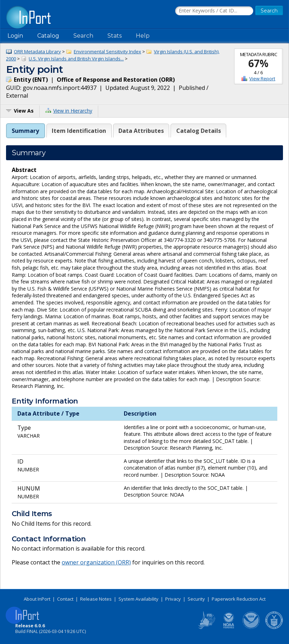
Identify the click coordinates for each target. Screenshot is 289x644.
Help (143, 36)
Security (196, 599)
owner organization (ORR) (96, 562)
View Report (262, 79)
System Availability (138, 599)
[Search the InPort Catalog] (214, 11)
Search (83, 36)
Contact (65, 599)
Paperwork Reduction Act (239, 599)
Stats (115, 36)
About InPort (37, 599)
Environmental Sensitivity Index (107, 52)
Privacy (173, 599)
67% (258, 63)
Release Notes (96, 599)
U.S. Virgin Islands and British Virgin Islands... (76, 59)
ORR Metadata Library (37, 52)
